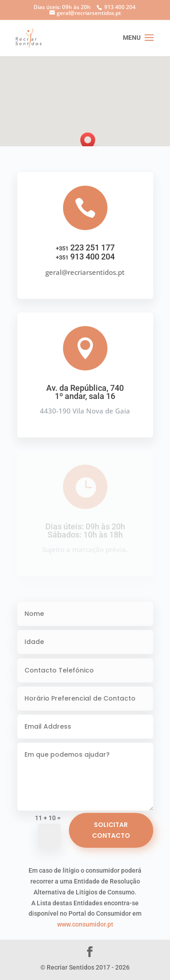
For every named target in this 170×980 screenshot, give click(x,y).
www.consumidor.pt (85, 924)
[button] (91, 142)
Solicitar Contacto (111, 830)
